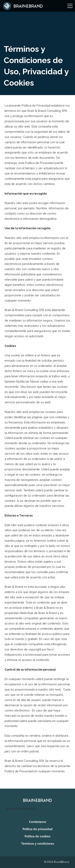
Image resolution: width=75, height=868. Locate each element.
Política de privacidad (38, 829)
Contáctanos (38, 822)
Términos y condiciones (38, 844)
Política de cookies (37, 837)
